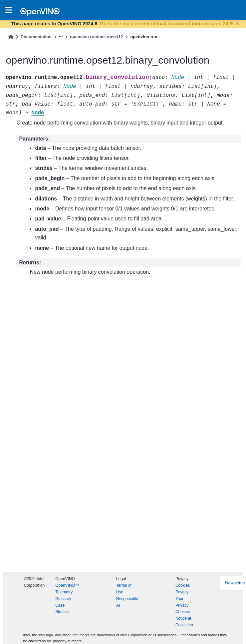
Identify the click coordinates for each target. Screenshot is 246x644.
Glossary (63, 599)
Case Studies (62, 609)
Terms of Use (124, 589)
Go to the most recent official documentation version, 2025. (167, 24)
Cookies (183, 585)
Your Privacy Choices (183, 605)
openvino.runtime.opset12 (96, 37)
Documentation (36, 37)
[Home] (11, 37)
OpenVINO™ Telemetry (67, 589)
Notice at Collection (184, 622)
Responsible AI (127, 602)
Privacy (182, 592)
